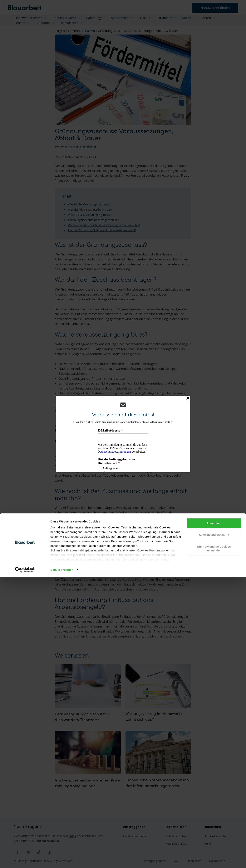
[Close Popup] (188, 399)
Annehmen (214, 814)
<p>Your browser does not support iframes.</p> (123, 450)
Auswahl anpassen (214, 826)
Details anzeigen (62, 860)
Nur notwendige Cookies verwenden (214, 839)
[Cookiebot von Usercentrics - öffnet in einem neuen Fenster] (25, 861)
